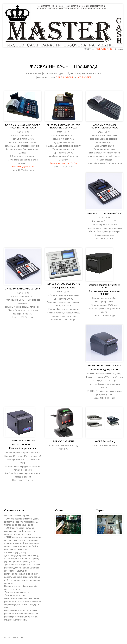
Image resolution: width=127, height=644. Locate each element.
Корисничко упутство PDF (23, 167)
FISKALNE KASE (104, 49)
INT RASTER (84, 77)
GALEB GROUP (65, 77)
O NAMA (119, 49)
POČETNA (89, 49)
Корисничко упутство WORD (64, 163)
